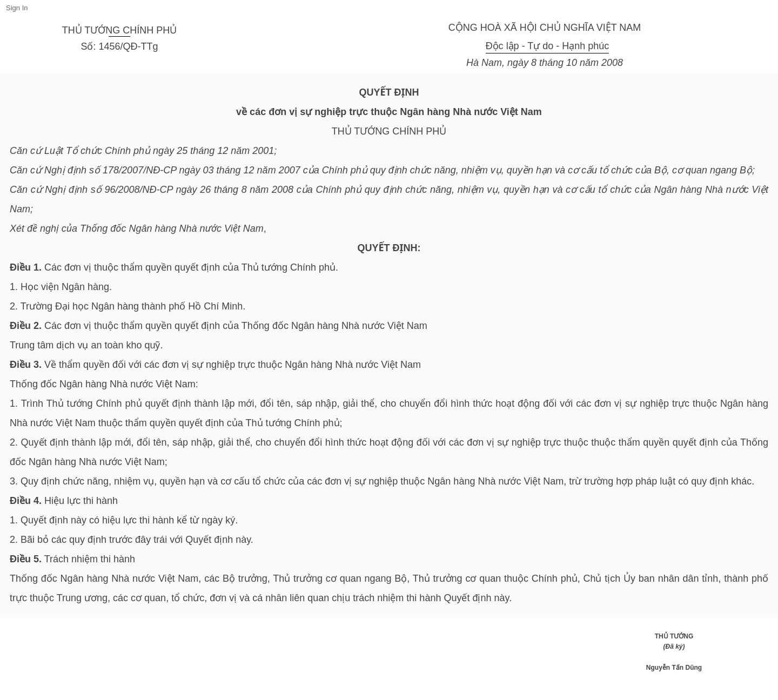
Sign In (17, 8)
